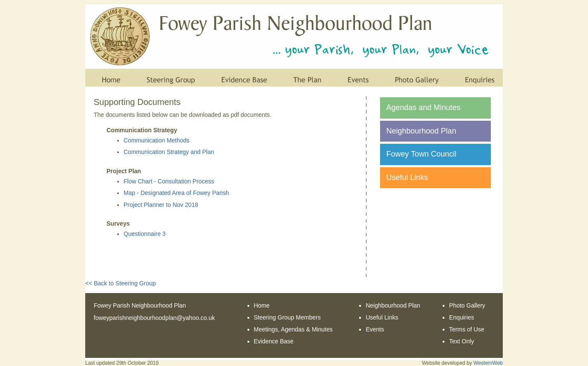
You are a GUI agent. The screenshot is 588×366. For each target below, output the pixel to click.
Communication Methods (157, 140)
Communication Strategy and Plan (169, 152)
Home (262, 305)
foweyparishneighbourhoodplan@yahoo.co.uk (154, 318)
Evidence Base (274, 341)
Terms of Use (467, 329)
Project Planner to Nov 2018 (161, 205)
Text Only (461, 341)
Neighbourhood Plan (421, 131)
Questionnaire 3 (145, 234)
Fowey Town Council (422, 154)
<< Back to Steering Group (121, 283)
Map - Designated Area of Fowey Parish (176, 193)
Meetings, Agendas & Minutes (293, 329)
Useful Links (407, 177)
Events (375, 329)
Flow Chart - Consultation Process (169, 181)
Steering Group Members (287, 317)
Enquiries (461, 317)
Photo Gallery (467, 305)
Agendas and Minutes (424, 107)
